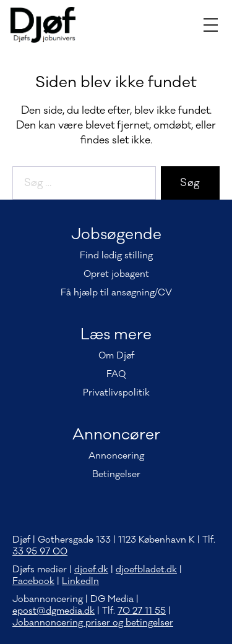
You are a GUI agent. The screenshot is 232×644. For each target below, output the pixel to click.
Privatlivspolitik (116, 393)
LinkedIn (80, 581)
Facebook (33, 581)
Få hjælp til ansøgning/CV (116, 293)
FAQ (116, 374)
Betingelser (116, 474)
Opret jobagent (116, 274)
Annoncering (116, 456)
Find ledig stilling (116, 256)
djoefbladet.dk (146, 570)
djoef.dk (91, 570)
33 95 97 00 (40, 552)
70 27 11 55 (142, 611)
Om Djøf (116, 356)
